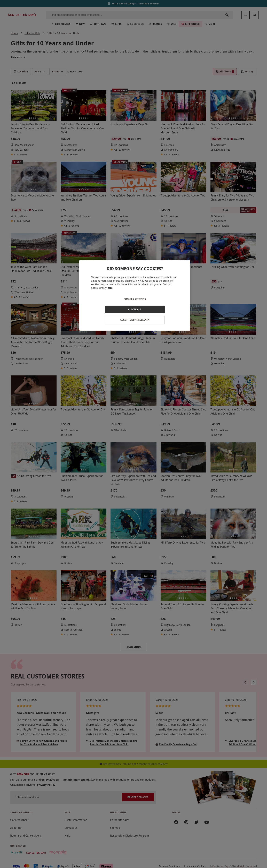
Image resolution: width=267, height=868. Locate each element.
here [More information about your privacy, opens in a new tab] (110, 288)
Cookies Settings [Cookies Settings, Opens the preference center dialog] (135, 299)
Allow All (135, 309)
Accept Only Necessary (135, 320)
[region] (135, 295)
